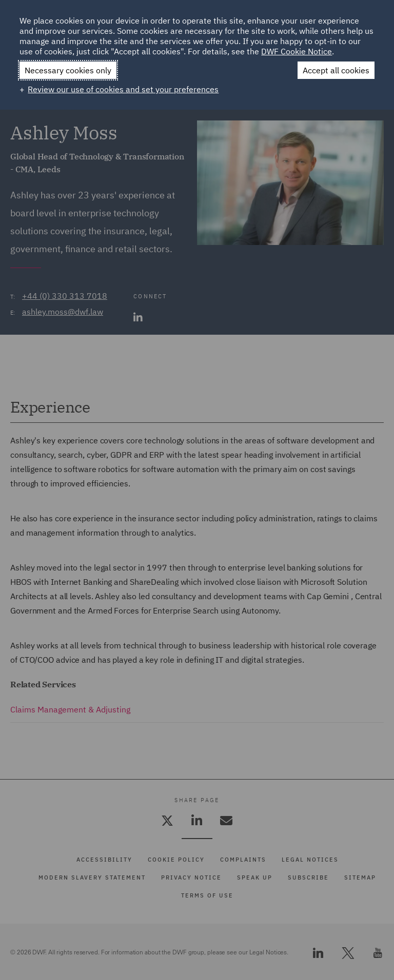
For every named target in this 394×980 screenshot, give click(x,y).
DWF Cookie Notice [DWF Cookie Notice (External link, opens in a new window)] (297, 51)
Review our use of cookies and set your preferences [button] (123, 89)
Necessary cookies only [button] (68, 70)
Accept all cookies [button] (336, 70)
